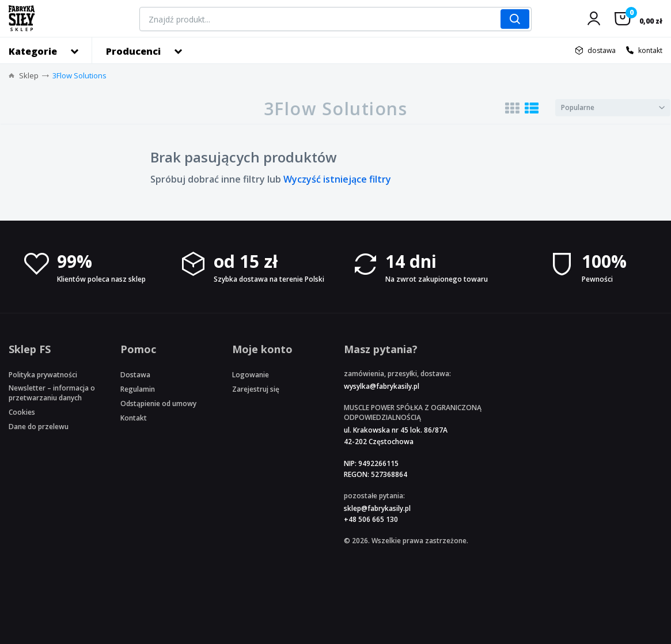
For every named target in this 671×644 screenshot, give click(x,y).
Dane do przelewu (39, 427)
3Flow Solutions (79, 75)
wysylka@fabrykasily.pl (382, 386)
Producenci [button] (133, 51)
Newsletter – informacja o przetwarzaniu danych (52, 393)
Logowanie (251, 375)
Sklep (29, 75)
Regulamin (138, 389)
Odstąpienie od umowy (158, 404)
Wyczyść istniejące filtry (337, 179)
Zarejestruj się (256, 389)
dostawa (602, 50)
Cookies (22, 412)
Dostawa (135, 375)
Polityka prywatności (43, 375)
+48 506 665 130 (371, 519)
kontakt (650, 50)
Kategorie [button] (33, 51)
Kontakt (134, 418)
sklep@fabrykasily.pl (377, 508)
